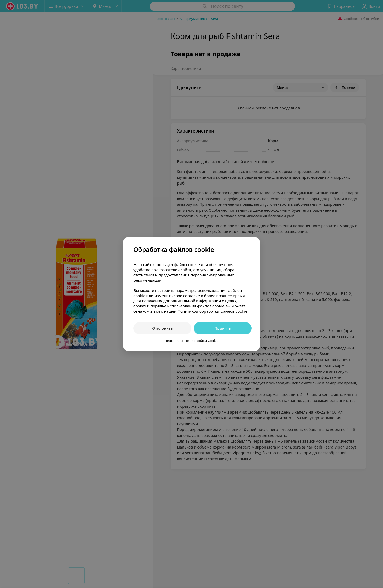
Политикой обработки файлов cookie (212, 311)
